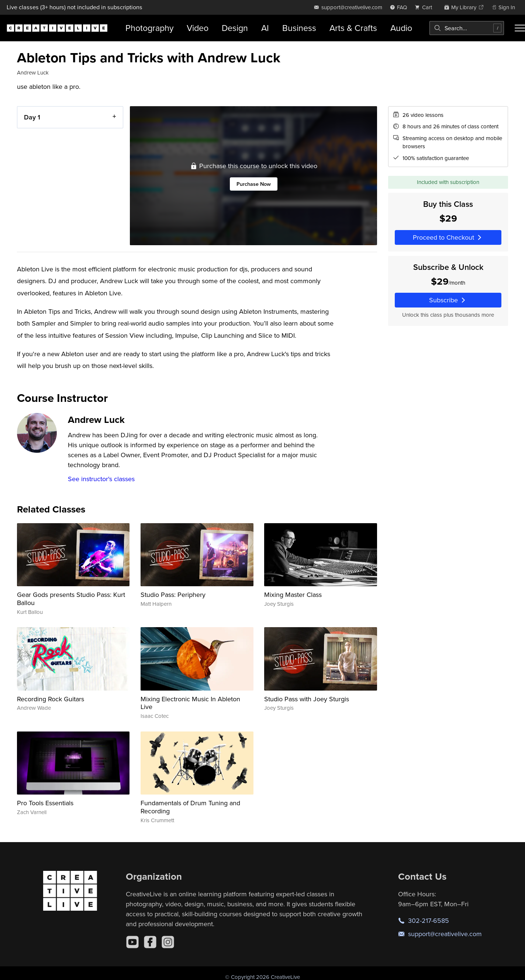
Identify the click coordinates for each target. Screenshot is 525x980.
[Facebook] (150, 942)
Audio (401, 28)
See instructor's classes (101, 479)
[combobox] (467, 28)
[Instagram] (168, 942)
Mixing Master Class (293, 595)
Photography (149, 28)
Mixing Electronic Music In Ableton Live (190, 703)
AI (265, 28)
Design (235, 28)
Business (299, 28)
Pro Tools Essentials (45, 803)
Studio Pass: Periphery (173, 595)
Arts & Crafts (353, 28)
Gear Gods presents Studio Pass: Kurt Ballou (71, 599)
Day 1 (32, 117)
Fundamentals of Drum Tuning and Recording (190, 807)
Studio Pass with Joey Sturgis (307, 699)
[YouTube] (132, 942)
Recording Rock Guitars (51, 699)
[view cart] (425, 7)
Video (198, 28)
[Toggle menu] (520, 28)
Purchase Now (253, 184)
